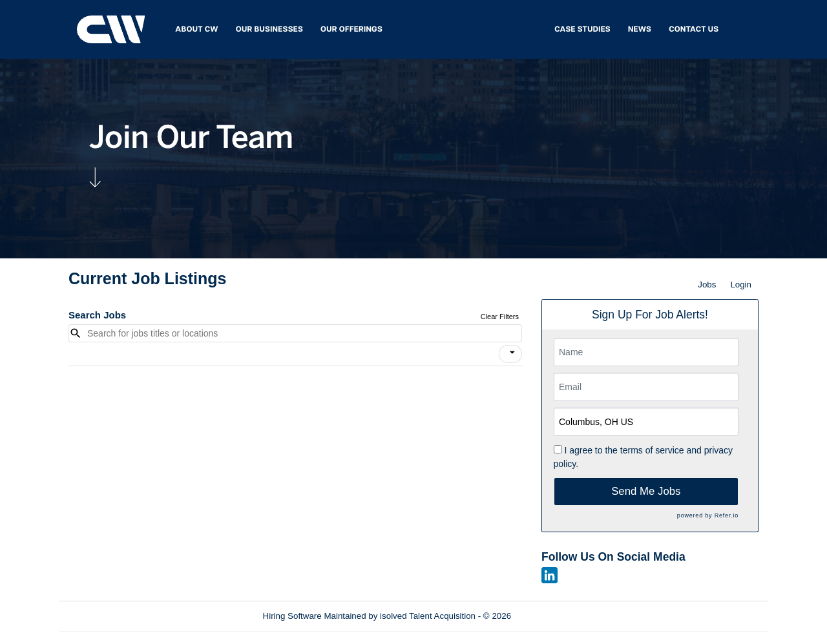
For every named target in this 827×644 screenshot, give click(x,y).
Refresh (550, 616)
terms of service (652, 450)
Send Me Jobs (646, 491)
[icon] (512, 353)
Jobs (707, 285)
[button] (510, 354)
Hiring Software (292, 616)
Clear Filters (500, 317)
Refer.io (727, 515)
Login (741, 285)
